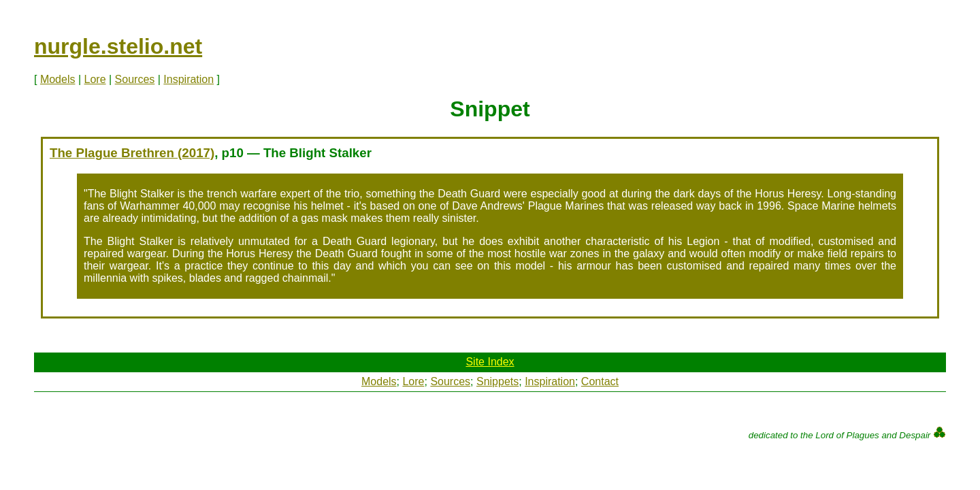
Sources (135, 79)
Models (58, 79)
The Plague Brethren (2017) (132, 153)
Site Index (490, 362)
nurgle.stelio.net (118, 46)
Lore (95, 79)
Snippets (497, 381)
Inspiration (189, 79)
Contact (600, 381)
